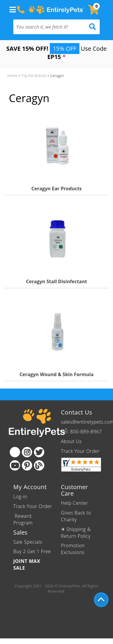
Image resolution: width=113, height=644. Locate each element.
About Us (71, 441)
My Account (30, 487)
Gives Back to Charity (76, 516)
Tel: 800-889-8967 (82, 432)
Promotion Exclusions (73, 549)
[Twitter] (39, 452)
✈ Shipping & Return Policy (76, 533)
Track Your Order (80, 451)
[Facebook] (15, 452)
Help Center (75, 503)
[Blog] (39, 465)
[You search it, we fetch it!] (50, 27)
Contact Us (77, 412)
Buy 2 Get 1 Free (32, 551)
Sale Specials (28, 542)
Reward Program (24, 519)
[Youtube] (15, 465)
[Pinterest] (27, 465)
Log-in (20, 496)
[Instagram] (27, 452)
